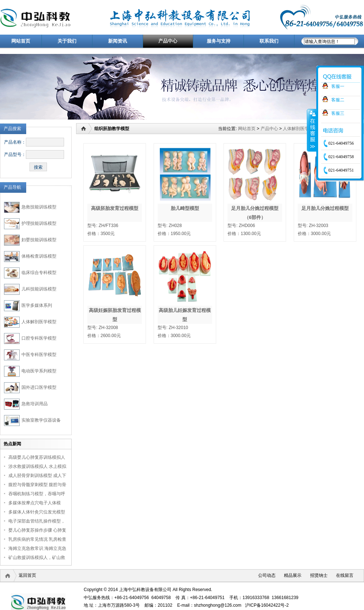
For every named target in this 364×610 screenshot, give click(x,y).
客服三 (338, 113)
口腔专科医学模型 (39, 338)
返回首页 (27, 575)
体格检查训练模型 (39, 256)
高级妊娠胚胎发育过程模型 (115, 315)
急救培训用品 (35, 404)
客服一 (338, 86)
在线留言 (345, 575)
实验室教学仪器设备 (41, 420)
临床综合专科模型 (39, 273)
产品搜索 (12, 129)
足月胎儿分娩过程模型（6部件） (255, 213)
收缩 (312, 130)
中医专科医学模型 (39, 355)
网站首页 (247, 129)
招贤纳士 (319, 575)
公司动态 (267, 575)
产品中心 (269, 129)
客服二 (338, 100)
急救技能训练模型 (39, 207)
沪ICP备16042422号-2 (267, 605)
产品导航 (12, 187)
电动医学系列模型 (39, 371)
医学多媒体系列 (37, 305)
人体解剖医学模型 (39, 322)
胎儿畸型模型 (185, 208)
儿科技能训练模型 (39, 289)
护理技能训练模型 (39, 223)
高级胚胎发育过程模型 (115, 208)
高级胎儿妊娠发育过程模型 (185, 315)
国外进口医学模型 (39, 387)
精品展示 (293, 575)
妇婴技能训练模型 (39, 240)
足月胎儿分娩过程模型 (325, 208)
